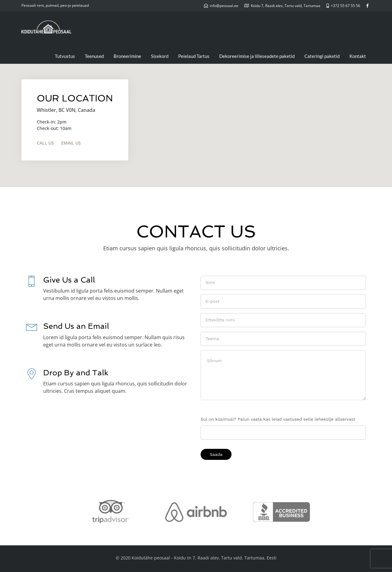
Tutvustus (65, 56)
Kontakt (358, 56)
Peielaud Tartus (194, 56)
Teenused (94, 56)
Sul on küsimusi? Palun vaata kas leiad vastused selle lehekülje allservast (278, 419)
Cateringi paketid (322, 56)
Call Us (45, 143)
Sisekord (160, 56)
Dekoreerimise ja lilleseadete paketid (257, 56)
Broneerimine (127, 56)
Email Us (71, 143)
